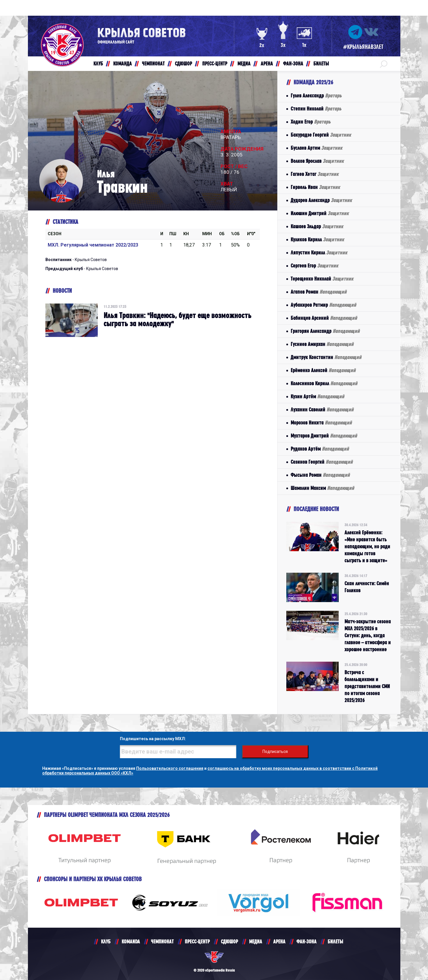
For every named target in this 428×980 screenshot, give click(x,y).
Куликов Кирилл (317, 239)
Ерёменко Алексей (323, 370)
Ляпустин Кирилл (319, 252)
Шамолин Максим (322, 488)
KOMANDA (131, 941)
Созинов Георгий (322, 462)
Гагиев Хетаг (315, 174)
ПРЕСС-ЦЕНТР (197, 941)
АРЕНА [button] (267, 64)
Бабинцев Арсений (324, 318)
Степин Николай (316, 109)
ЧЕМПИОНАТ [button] (153, 64)
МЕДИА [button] (244, 64)
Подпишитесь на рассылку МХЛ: (153, 739)
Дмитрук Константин (326, 357)
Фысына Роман (320, 475)
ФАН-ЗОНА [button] (293, 64)
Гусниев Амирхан (322, 344)
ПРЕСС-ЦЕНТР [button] (215, 64)
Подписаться (275, 751)
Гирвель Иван (315, 187)
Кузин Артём (317, 396)
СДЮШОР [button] (183, 64)
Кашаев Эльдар (317, 226)
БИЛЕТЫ (335, 941)
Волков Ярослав (317, 161)
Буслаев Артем (316, 148)
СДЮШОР (229, 941)
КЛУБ (106, 941)
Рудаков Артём (320, 449)
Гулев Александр (316, 95)
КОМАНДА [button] (122, 64)
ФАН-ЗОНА (307, 941)
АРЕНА (279, 941)
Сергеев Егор (314, 266)
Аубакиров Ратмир (323, 305)
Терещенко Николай (322, 279)
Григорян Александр (325, 331)
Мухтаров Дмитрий (324, 436)
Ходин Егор (311, 122)
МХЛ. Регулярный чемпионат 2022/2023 (93, 245)
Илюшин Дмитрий (320, 213)
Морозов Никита (321, 423)
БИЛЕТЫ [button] (321, 64)
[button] (384, 64)
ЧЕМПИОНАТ (162, 941)
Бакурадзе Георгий (321, 135)
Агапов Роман (319, 292)
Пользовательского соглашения (170, 768)
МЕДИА (256, 941)
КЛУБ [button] (98, 64)
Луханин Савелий (322, 409)
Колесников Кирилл (324, 383)
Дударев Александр (321, 200)
